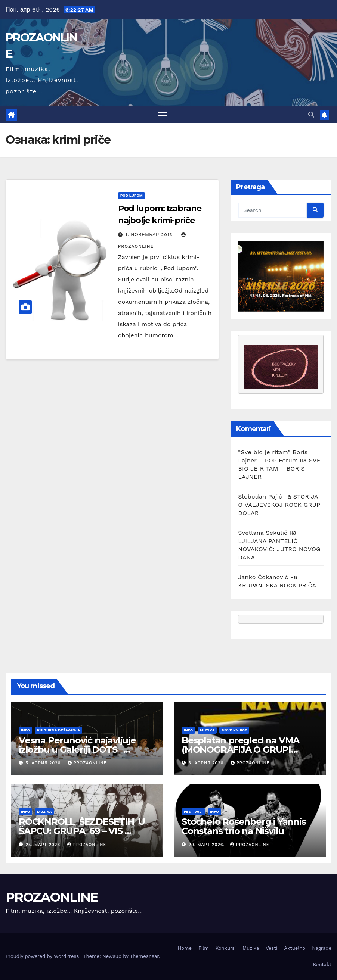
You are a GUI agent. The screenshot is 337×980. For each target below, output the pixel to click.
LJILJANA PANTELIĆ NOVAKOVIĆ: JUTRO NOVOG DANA (279, 550)
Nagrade (322, 948)
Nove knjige (234, 731)
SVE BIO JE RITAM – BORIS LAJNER (279, 469)
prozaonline (87, 763)
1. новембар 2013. (151, 235)
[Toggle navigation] (163, 115)
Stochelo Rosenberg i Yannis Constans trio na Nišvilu (244, 827)
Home (185, 948)
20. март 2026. (208, 845)
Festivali (193, 812)
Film (204, 948)
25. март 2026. (45, 845)
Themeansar (144, 957)
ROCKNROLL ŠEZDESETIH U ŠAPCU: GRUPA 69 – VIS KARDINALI (82, 831)
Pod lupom (132, 196)
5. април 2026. (45, 763)
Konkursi (226, 948)
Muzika (207, 731)
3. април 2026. (208, 763)
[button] (311, 115)
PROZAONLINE (52, 897)
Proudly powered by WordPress (43, 957)
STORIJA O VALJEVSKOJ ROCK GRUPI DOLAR (280, 505)
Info (25, 731)
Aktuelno (295, 948)
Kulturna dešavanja (58, 731)
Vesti (271, 948)
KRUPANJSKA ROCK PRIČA (277, 586)
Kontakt (322, 965)
